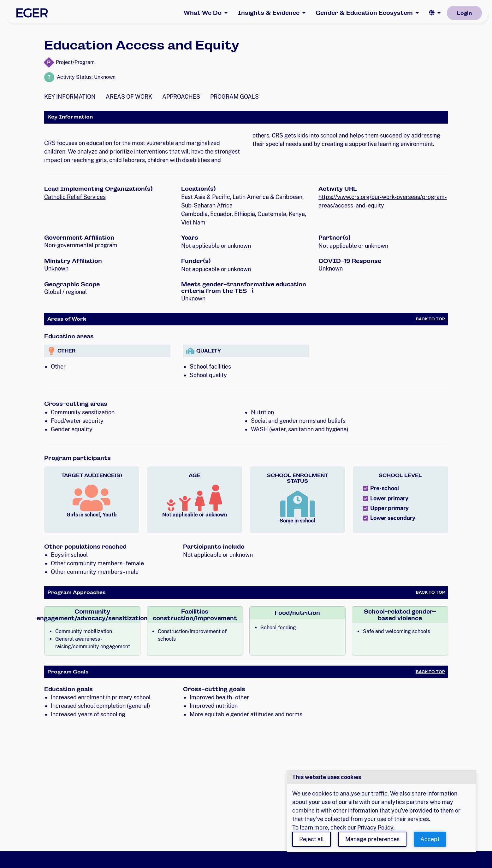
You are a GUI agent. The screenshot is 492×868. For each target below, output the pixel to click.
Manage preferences (372, 839)
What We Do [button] (203, 13)
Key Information (70, 97)
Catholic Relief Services (75, 197)
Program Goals (234, 97)
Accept (430, 839)
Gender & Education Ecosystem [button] (364, 13)
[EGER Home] (32, 13)
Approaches (181, 97)
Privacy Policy (375, 827)
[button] (435, 13)
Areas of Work (129, 97)
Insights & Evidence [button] (269, 13)
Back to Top (430, 319)
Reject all (311, 839)
